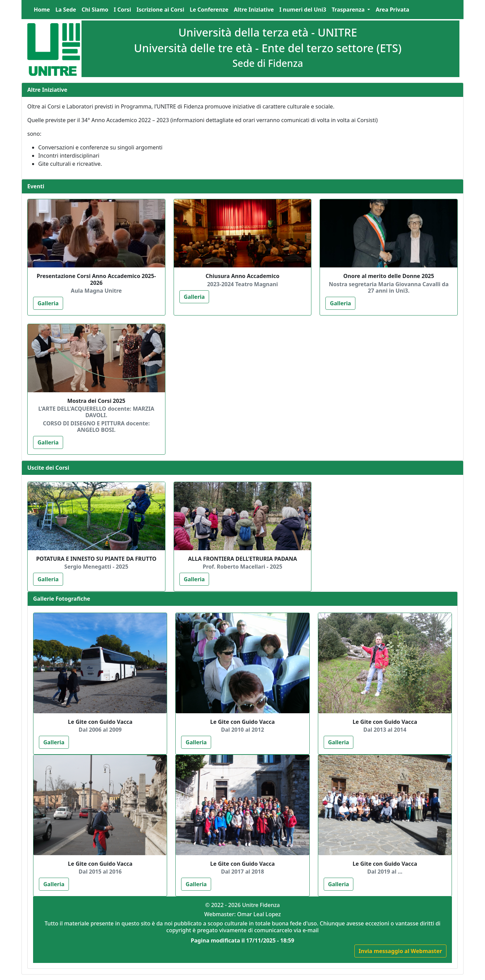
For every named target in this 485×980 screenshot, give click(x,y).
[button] (351, 10)
